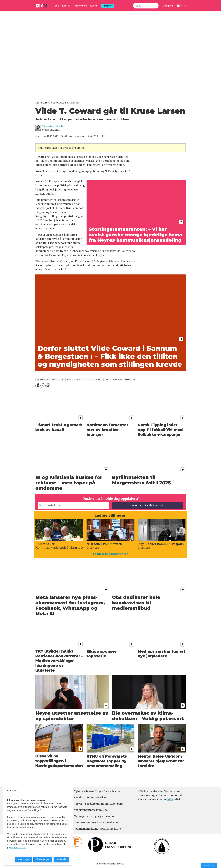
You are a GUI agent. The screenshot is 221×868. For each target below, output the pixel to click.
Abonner (108, 6)
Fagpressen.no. (18, 848)
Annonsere (81, 6)
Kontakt (67, 6)
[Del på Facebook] (38, 386)
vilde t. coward (93, 379)
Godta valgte (43, 859)
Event (94, 6)
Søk (133, 6)
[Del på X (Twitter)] (43, 386)
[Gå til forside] (42, 6)
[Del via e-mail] (48, 386)
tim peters (73, 379)
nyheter (130, 379)
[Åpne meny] (182, 6)
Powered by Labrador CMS (111, 864)
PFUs (170, 800)
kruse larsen (114, 379)
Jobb (56, 6)
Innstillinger (209, 865)
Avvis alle (61, 859)
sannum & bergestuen (50, 379)
